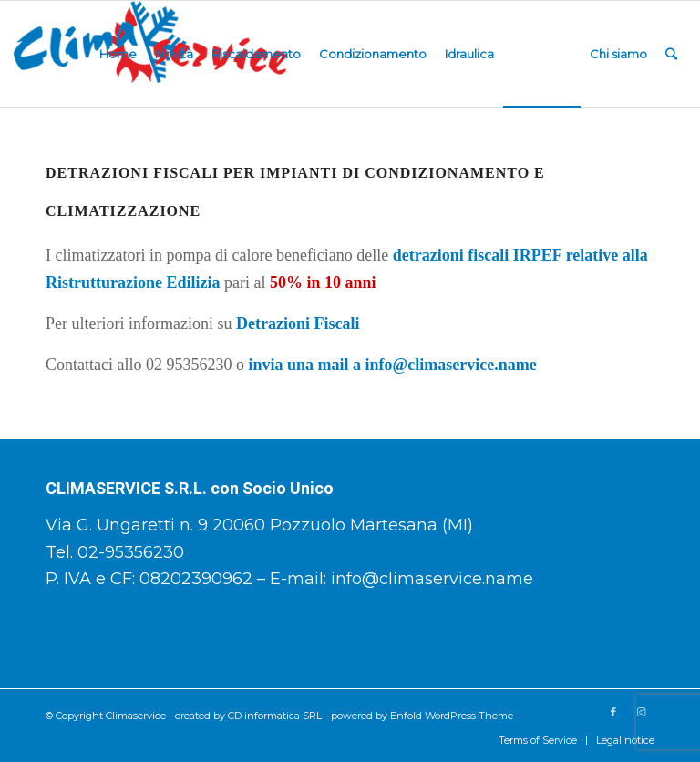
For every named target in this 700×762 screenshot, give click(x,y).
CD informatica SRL (275, 716)
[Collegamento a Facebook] (613, 712)
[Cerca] (671, 54)
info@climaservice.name (432, 579)
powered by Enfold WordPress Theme (422, 716)
